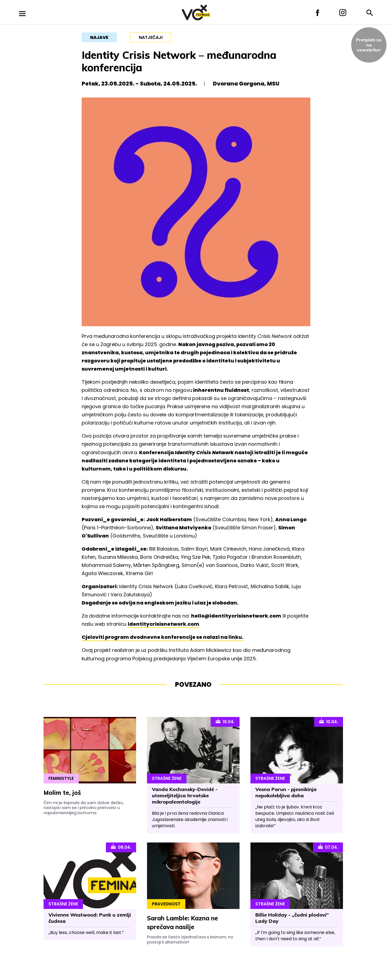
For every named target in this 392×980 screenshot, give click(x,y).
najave (99, 37)
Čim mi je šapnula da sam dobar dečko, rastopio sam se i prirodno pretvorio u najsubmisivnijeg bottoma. (84, 808)
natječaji (151, 37)
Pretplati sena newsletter (369, 45)
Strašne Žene (167, 778)
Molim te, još (62, 793)
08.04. (121, 847)
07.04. (328, 847)
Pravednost (166, 904)
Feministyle (61, 778)
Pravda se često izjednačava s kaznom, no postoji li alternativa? (190, 939)
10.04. (225, 721)
